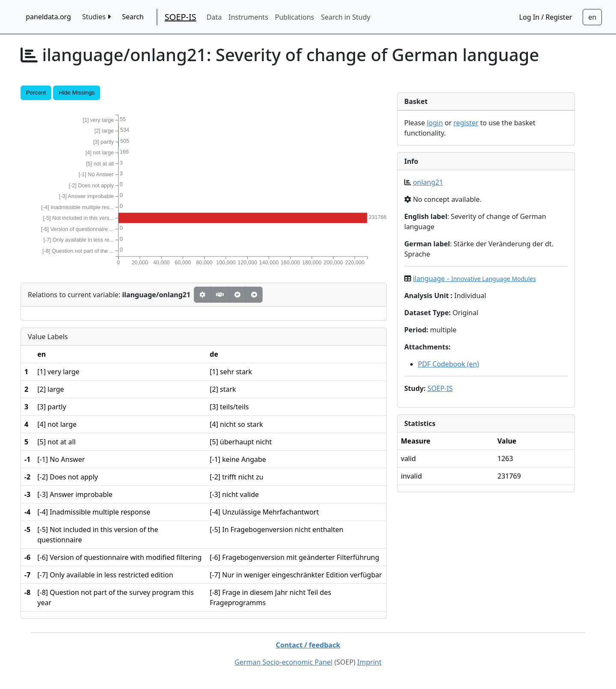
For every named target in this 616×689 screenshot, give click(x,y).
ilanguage (474, 278)
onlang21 (428, 182)
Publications (295, 17)
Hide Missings (77, 93)
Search (133, 17)
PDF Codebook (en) (449, 364)
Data (214, 17)
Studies (96, 17)
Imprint (369, 662)
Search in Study (345, 17)
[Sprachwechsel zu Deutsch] (592, 17)
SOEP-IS (181, 17)
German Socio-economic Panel (283, 662)
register (466, 123)
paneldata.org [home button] (48, 17)
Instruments (248, 17)
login (435, 123)
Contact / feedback (308, 645)
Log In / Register (546, 17)
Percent (36, 93)
